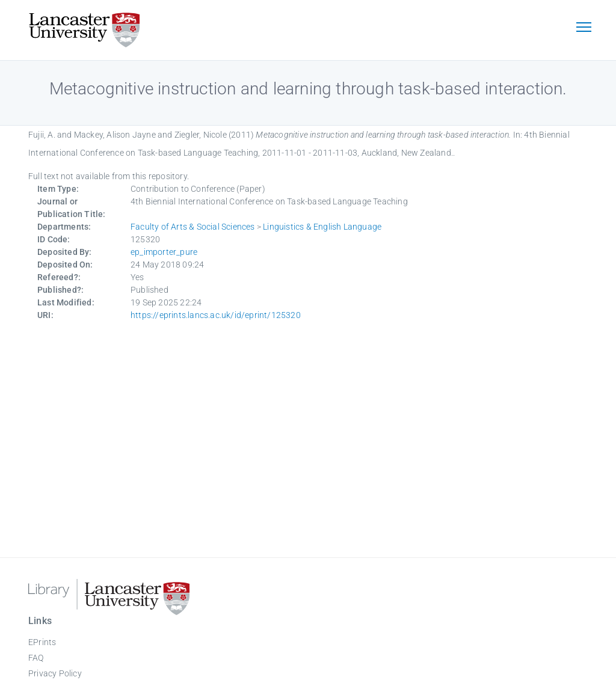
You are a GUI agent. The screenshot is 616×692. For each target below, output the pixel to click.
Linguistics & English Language (322, 227)
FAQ (36, 658)
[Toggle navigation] (584, 28)
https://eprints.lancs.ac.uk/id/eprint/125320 (216, 315)
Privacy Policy (55, 673)
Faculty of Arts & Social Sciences (193, 227)
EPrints (42, 642)
